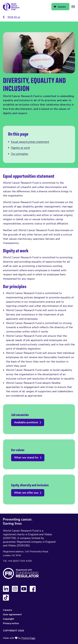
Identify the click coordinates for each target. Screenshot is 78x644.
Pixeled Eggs (28, 638)
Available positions (39, 419)
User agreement (12, 614)
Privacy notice (11, 623)
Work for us (14, 17)
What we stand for (39, 454)
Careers (8, 610)
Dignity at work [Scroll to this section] (20, 148)
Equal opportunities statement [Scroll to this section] (30, 142)
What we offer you (39, 489)
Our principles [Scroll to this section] (20, 154)
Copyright (9, 619)
